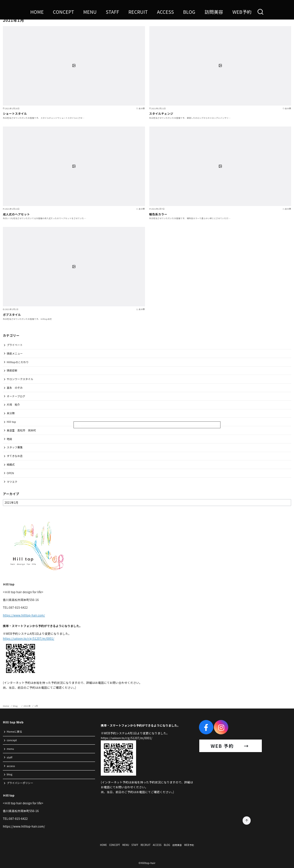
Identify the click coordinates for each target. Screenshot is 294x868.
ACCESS (166, 12)
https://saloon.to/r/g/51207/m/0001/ (29, 638)
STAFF (113, 12)
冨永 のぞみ (15, 388)
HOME (37, 12)
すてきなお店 (15, 456)
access (11, 766)
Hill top (11, 422)
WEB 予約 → (231, 746)
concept (12, 740)
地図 (10, 439)
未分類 (11, 413)
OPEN (10, 473)
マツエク (12, 482)
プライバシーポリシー (20, 783)
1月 (36, 706)
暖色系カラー (158, 214)
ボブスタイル (12, 315)
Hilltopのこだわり (18, 362)
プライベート (15, 345)
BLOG (189, 12)
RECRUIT (138, 12)
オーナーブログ (16, 396)
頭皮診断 (12, 370)
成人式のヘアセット (16, 214)
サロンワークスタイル (20, 379)
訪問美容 (214, 12)
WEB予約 (242, 12)
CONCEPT (63, 12)
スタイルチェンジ (161, 113)
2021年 (27, 706)
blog (17, 706)
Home (6, 706)
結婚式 (11, 465)
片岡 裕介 (13, 405)
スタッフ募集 (15, 447)
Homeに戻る (15, 732)
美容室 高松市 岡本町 (22, 430)
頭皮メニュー (15, 354)
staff (10, 757)
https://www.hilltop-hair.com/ (24, 615)
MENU (90, 12)
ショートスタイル (15, 113)
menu (10, 749)
